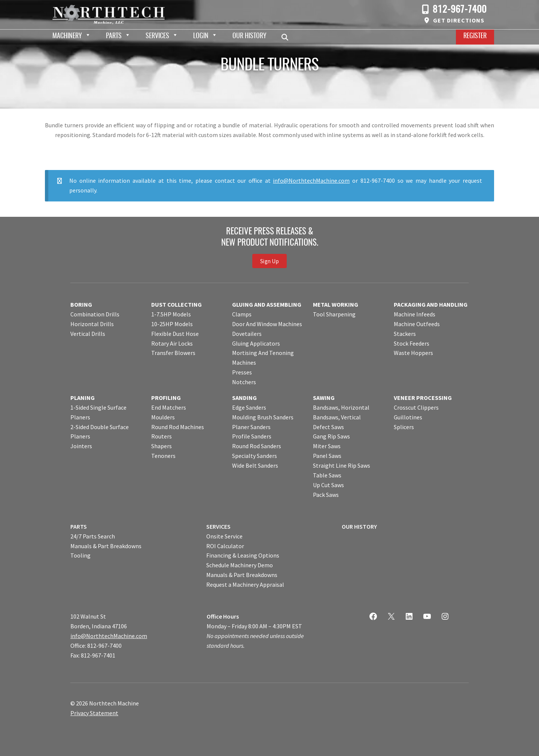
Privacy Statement (94, 713)
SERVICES (218, 526)
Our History (249, 36)
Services (157, 36)
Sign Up (269, 261)
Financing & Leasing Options (243, 555)
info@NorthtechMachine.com (311, 180)
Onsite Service (224, 536)
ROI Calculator (225, 546)
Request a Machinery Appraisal (245, 585)
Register (475, 36)
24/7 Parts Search (93, 536)
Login (201, 36)
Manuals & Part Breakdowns (106, 546)
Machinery (67, 36)
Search (287, 37)
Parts (114, 36)
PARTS (79, 526)
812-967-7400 (460, 10)
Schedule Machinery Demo (240, 565)
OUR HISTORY (359, 526)
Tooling (80, 555)
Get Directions (459, 20)
